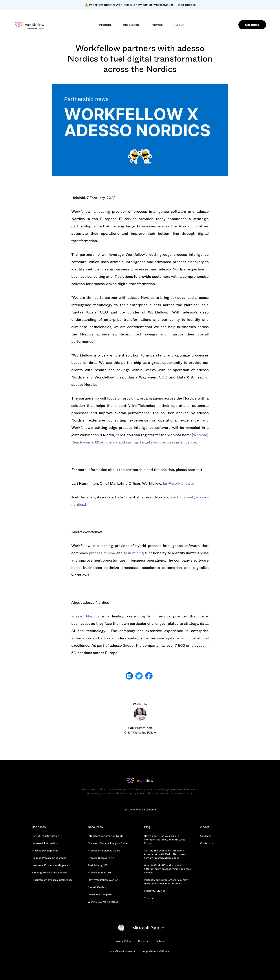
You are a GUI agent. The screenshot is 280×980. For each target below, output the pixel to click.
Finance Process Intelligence (49, 858)
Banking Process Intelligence (49, 873)
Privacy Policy (123, 941)
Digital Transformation (45, 836)
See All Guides (97, 887)
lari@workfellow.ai (179, 483)
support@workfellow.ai (156, 951)
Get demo (252, 25)
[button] (105, 25)
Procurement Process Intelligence (52, 880)
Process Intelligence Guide (104, 851)
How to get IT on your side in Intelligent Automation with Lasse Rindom (165, 840)
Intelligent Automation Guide (106, 836)
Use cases (39, 827)
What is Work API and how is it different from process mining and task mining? (168, 869)
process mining (102, 553)
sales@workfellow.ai (122, 951)
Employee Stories (155, 891)
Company (206, 836)
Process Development (45, 851)
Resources (95, 827)
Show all (149, 898)
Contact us (207, 843)
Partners (160, 941)
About (205, 827)
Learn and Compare (100, 894)
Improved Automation (45, 843)
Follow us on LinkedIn (143, 810)
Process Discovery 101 (101, 858)
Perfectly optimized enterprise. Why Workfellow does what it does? (166, 882)
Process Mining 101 (99, 873)
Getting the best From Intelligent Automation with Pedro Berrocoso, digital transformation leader (165, 854)
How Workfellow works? (103, 880)
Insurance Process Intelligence (50, 865)
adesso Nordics (85, 616)
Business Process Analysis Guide (108, 843)
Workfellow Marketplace (103, 902)
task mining (134, 553)
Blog (147, 827)
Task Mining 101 (97, 865)
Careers (143, 941)
